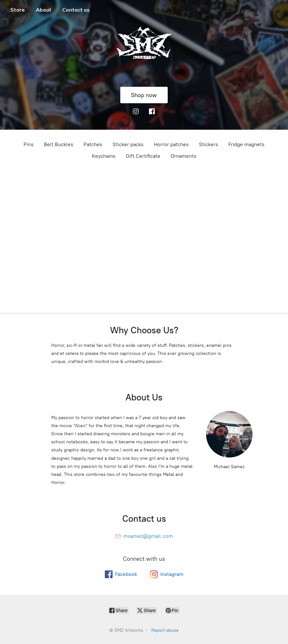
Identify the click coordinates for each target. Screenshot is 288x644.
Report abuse (165, 630)
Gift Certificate (143, 156)
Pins (29, 144)
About (44, 10)
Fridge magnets (246, 144)
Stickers (209, 144)
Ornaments (184, 156)
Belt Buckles (59, 144)
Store (18, 10)
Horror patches (171, 144)
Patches (93, 144)
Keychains (104, 156)
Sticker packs (128, 144)
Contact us (76, 10)
